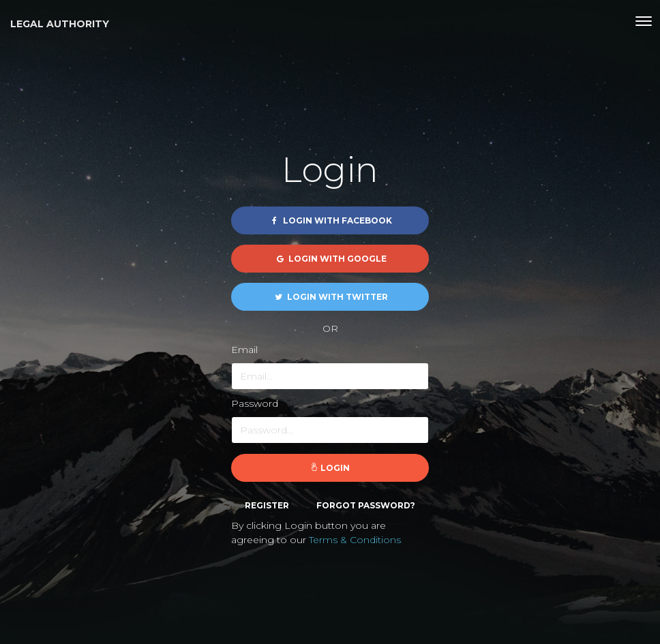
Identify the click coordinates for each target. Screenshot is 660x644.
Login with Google (330, 259)
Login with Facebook (330, 220)
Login (330, 468)
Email (244, 350)
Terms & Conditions (355, 540)
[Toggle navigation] (644, 21)
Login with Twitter (330, 297)
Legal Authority (60, 24)
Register (267, 505)
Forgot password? (366, 505)
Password (255, 403)
